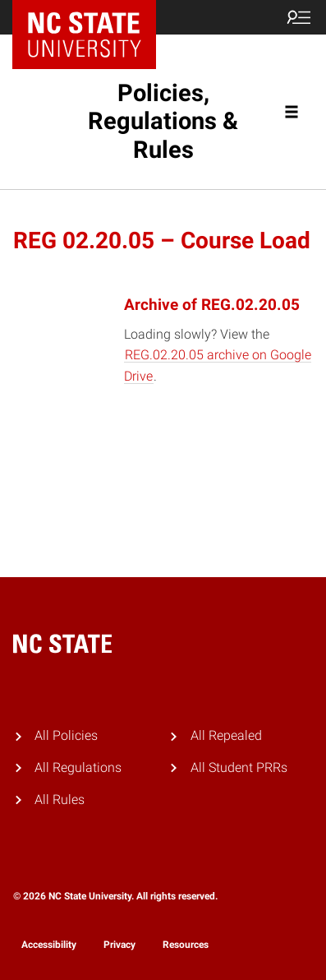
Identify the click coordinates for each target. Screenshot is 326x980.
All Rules (60, 800)
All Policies (66, 735)
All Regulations (78, 767)
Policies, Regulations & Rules (163, 122)
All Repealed (226, 735)
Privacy (119, 945)
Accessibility (49, 945)
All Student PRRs (239, 767)
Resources (186, 945)
